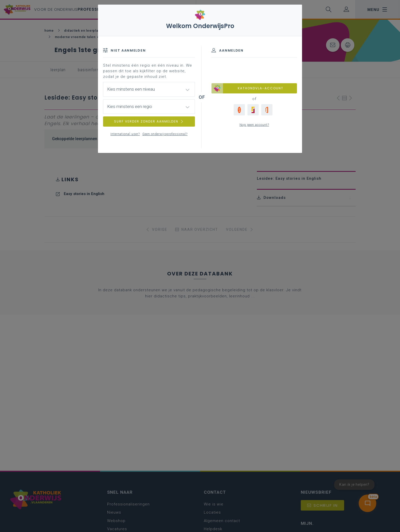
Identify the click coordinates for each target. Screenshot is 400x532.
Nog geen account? (254, 125)
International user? (125, 134)
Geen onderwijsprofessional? (165, 134)
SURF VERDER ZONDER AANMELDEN (149, 121)
